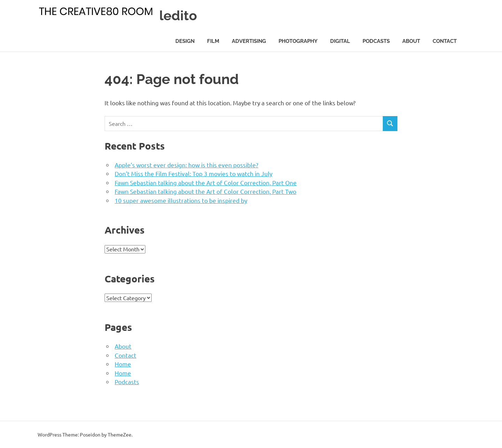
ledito (178, 16)
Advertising (249, 41)
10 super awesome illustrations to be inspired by (181, 200)
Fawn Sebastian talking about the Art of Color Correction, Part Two (206, 191)
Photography (298, 41)
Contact (445, 41)
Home (123, 364)
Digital (340, 41)
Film (213, 41)
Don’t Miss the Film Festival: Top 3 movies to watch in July (193, 173)
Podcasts (376, 41)
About (411, 41)
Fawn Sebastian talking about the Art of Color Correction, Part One (206, 183)
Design (185, 41)
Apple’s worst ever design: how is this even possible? (187, 165)
